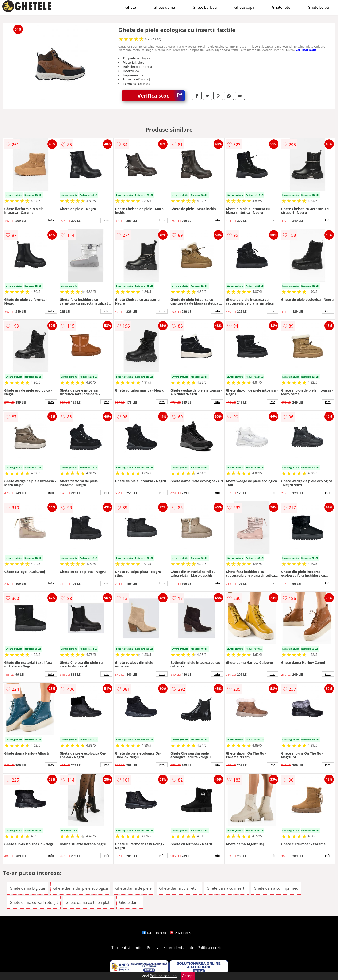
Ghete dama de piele (133, 888)
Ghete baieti (318, 7)
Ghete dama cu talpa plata (88, 902)
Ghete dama (164, 7)
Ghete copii (244, 7)
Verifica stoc (161, 96)
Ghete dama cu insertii (227, 888)
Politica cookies (211, 948)
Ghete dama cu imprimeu (276, 888)
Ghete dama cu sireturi (179, 888)
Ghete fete (281, 7)
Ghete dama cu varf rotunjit (34, 902)
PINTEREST (181, 933)
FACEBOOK (154, 933)
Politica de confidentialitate (171, 948)
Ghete (131, 7)
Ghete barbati (205, 7)
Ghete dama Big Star (28, 888)
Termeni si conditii (128, 948)
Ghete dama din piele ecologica (80, 888)
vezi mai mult (306, 50)
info (51, 220)
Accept (188, 976)
